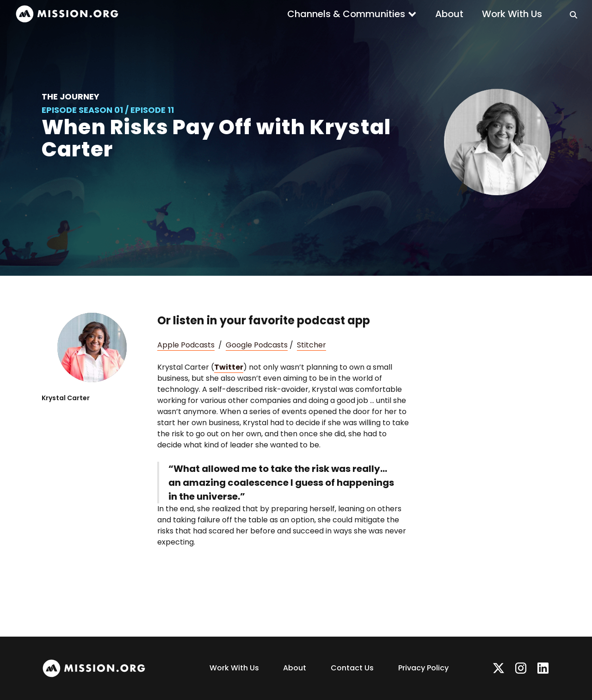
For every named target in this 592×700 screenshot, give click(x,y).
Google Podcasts (257, 345)
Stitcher (311, 345)
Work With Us (512, 14)
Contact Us (352, 668)
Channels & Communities (346, 14)
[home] (67, 14)
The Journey (71, 96)
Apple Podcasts (186, 345)
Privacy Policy (423, 668)
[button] (352, 14)
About (449, 14)
